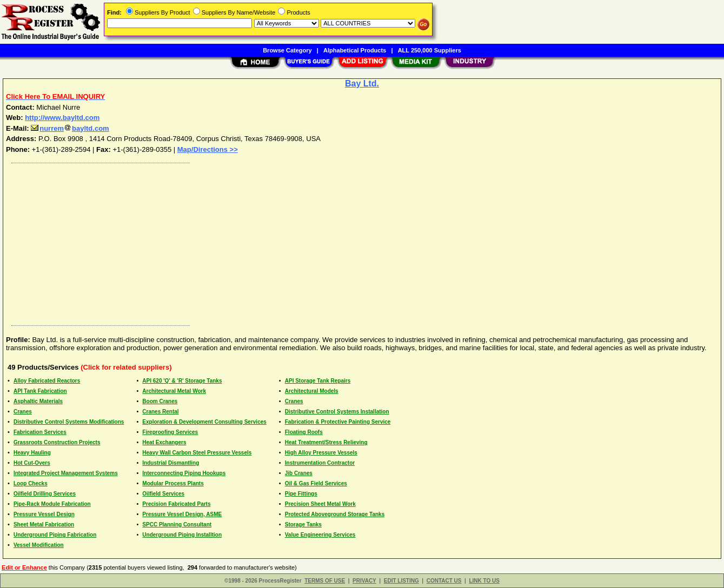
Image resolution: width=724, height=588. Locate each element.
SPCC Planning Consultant (177, 524)
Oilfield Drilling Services (45, 494)
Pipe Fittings (301, 494)
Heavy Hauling (32, 453)
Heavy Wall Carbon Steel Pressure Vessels (197, 453)
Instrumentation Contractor (320, 463)
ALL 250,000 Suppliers (430, 50)
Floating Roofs (304, 432)
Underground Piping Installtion (182, 535)
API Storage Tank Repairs (318, 381)
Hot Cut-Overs (32, 463)
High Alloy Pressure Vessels (321, 453)
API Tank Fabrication (40, 391)
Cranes (294, 401)
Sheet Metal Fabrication (44, 524)
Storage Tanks (303, 524)
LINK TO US (484, 581)
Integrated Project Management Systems (66, 473)
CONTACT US (444, 581)
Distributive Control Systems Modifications (69, 422)
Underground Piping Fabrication (55, 535)
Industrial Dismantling (171, 463)
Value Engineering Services (320, 535)
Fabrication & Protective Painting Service (338, 422)
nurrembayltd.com (70, 128)
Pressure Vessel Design (44, 514)
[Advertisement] (331, 242)
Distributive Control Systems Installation (337, 412)
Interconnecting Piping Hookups (184, 473)
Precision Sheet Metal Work (320, 504)
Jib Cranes (299, 473)
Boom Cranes (160, 401)
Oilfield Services (163, 494)
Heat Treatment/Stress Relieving (326, 442)
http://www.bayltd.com (62, 118)
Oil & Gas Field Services (316, 483)
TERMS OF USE (325, 581)
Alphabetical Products (355, 50)
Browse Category (287, 50)
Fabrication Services (40, 432)
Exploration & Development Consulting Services (204, 422)
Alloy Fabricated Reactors (47, 381)
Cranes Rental (160, 412)
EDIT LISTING (401, 581)
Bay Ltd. (362, 83)
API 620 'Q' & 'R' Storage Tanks (182, 381)
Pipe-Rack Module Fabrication (52, 504)
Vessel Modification (39, 545)
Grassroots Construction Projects (57, 442)
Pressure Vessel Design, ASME (182, 514)
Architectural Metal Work (174, 391)
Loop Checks (31, 483)
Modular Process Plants (173, 483)
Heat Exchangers (164, 442)
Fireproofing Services (170, 432)
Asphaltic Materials (38, 401)
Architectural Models (312, 391)
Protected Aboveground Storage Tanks (335, 514)
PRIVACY (364, 581)
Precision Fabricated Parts (176, 504)
